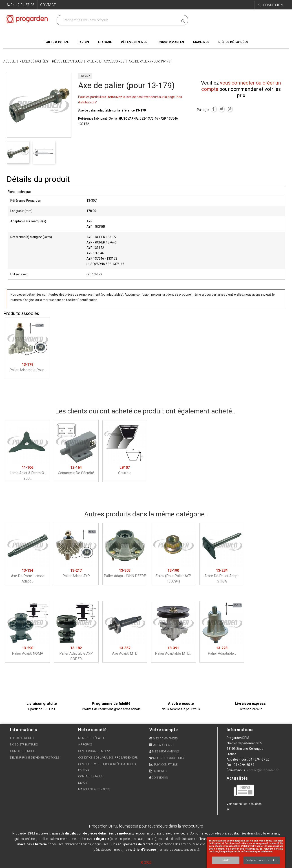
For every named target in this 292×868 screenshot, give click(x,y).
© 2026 (146, 862)
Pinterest (229, 109)
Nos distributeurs (24, 744)
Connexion (159, 778)
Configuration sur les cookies (262, 860)
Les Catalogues (22, 738)
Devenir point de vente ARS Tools (35, 758)
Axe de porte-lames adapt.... (28, 576)
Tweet (221, 109)
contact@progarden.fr (263, 770)
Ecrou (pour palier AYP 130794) (173, 576)
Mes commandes (164, 738)
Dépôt (83, 783)
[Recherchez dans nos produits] (119, 20)
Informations (240, 730)
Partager (213, 109)
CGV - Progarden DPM (94, 751)
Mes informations (164, 751)
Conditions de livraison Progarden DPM (108, 758)
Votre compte (164, 730)
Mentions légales (92, 738)
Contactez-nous (23, 751)
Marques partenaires (94, 789)
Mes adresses (161, 745)
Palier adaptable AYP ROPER (76, 653)
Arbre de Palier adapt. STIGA (222, 576)
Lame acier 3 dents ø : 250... (28, 473)
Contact (48, 5)
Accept (226, 860)
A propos (85, 744)
